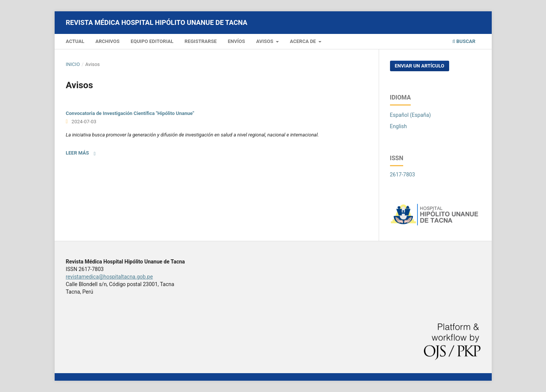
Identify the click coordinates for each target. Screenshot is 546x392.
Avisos (265, 41)
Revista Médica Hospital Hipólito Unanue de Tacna (157, 22)
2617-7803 (403, 175)
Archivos (107, 41)
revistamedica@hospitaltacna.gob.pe (109, 277)
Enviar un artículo (420, 66)
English (398, 126)
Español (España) (411, 115)
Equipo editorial (152, 41)
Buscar (464, 41)
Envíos (237, 41)
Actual (75, 41)
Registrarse (201, 41)
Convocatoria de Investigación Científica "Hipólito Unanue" (130, 113)
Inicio (73, 64)
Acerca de (303, 41)
